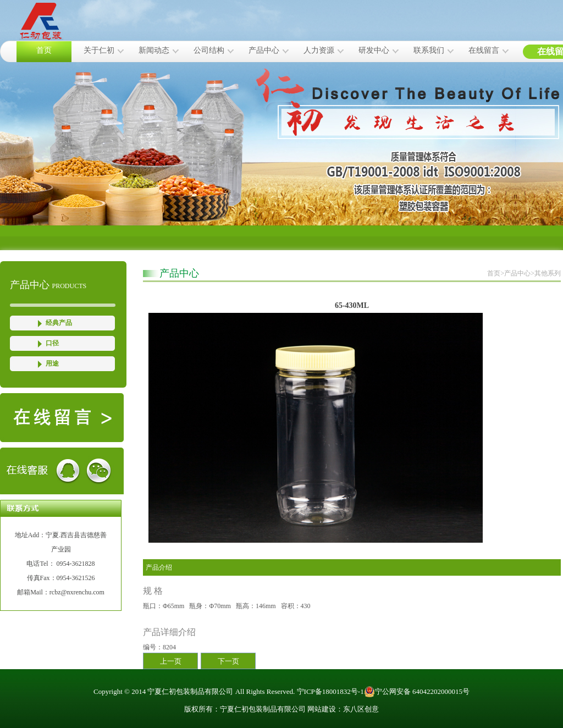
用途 (52, 363)
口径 (52, 343)
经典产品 (59, 323)
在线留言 (484, 50)
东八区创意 (361, 709)
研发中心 (374, 50)
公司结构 (209, 50)
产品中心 (264, 50)
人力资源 (319, 50)
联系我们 (429, 50)
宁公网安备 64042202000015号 (417, 692)
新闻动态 (154, 50)
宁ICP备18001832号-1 (330, 691)
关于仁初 (99, 50)
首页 (44, 50)
